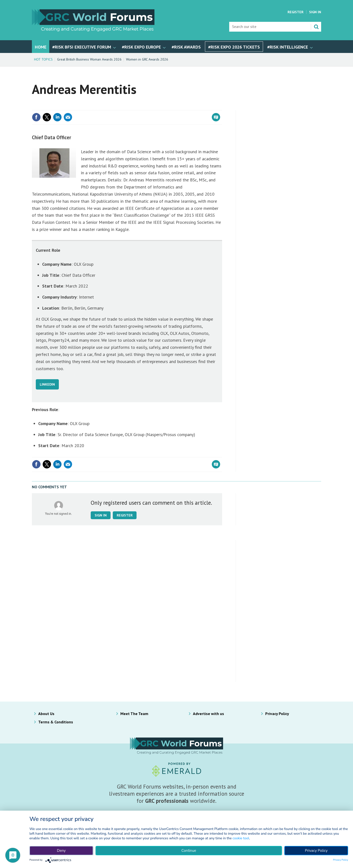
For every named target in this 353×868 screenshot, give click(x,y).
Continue (189, 851)
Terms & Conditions (56, 722)
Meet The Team (134, 714)
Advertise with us (208, 714)
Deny (61, 851)
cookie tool (241, 838)
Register (296, 12)
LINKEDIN (47, 384)
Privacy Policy (277, 714)
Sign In (315, 12)
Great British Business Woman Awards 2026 (89, 59)
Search (316, 27)
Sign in (101, 515)
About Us (46, 714)
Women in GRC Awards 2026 (147, 59)
